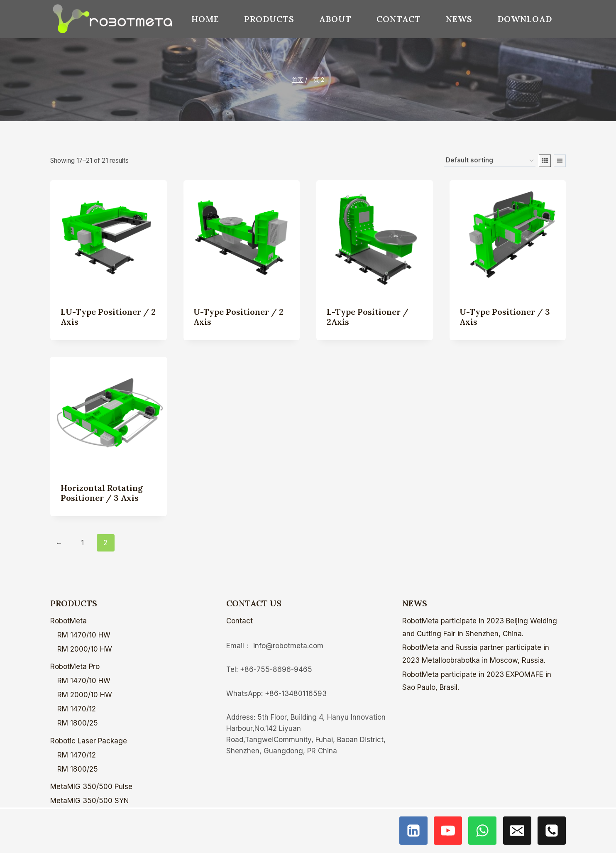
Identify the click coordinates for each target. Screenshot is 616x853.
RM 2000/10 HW (85, 649)
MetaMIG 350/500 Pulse (91, 787)
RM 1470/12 (77, 709)
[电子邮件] (517, 831)
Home (205, 19)
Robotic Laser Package (89, 741)
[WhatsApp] (482, 831)
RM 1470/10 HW (84, 635)
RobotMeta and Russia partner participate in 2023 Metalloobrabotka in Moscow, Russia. (476, 654)
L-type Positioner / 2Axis (368, 317)
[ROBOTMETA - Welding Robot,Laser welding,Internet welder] (112, 19)
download (525, 19)
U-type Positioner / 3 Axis (505, 317)
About (335, 19)
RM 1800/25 (78, 723)
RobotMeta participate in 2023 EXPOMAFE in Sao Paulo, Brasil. (477, 681)
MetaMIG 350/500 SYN (90, 801)
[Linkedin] (413, 831)
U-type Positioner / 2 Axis (238, 317)
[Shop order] (490, 161)
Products (269, 19)
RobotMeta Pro (75, 667)
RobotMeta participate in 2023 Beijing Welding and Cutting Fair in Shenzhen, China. (480, 627)
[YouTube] (448, 831)
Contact (399, 19)
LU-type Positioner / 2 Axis (108, 317)
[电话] (552, 831)
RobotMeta (68, 621)
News (459, 19)
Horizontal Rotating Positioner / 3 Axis (102, 493)
